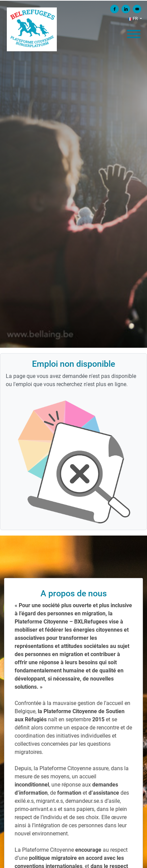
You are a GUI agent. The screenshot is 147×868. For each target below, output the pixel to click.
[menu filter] (73, 0)
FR (134, 19)
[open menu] (133, 32)
